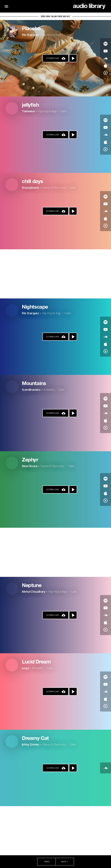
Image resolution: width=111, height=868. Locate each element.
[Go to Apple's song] (106, 66)
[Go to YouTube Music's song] (106, 73)
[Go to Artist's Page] (12, 32)
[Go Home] (89, 6)
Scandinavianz (31, 390)
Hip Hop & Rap (51, 35)
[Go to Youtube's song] (106, 51)
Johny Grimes (31, 744)
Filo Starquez (30, 35)
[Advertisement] (55, 274)
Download (53, 58)
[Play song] (73, 58)
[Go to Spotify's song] (106, 44)
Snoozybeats (30, 188)
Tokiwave (28, 111)
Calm (68, 35)
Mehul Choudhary (34, 592)
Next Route (30, 466)
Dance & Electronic (54, 188)
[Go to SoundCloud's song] (106, 58)
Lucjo (25, 668)
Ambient (49, 390)
